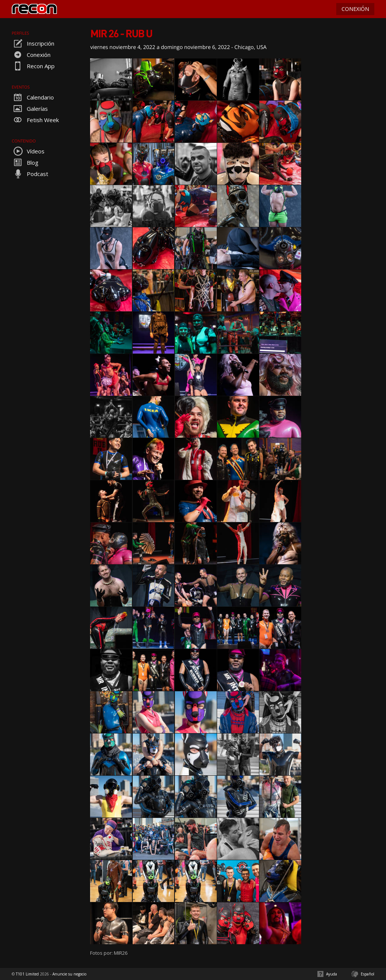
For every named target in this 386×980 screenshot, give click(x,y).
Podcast (30, 174)
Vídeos (28, 151)
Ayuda (332, 974)
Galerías (30, 109)
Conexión (31, 55)
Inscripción (33, 43)
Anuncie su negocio (69, 974)
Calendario (33, 97)
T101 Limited (27, 974)
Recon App (33, 66)
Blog (25, 162)
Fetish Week (35, 120)
